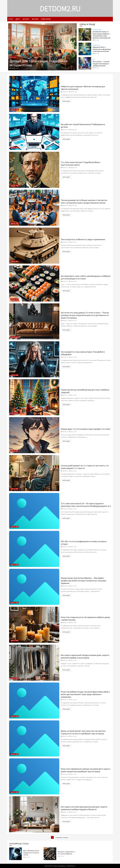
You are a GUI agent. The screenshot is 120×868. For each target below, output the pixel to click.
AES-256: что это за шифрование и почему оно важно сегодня (84, 543)
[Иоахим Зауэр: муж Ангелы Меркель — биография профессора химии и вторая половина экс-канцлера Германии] (34, 587)
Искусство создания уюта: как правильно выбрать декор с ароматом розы (85, 618)
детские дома (13, 57)
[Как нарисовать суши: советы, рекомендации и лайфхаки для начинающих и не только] (34, 284)
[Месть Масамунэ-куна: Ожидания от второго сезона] (15, 854)
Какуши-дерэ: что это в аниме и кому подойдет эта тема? (86, 429)
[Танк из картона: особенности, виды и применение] (34, 246)
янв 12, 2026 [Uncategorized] (15, 640)
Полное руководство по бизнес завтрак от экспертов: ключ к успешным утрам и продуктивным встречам (84, 201)
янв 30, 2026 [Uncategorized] (15, 261)
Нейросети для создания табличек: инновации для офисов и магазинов (83, 88)
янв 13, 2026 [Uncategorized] (15, 527)
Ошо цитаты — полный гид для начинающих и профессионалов (101, 64)
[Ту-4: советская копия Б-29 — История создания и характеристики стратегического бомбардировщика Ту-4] (34, 511)
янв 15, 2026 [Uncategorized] (15, 413)
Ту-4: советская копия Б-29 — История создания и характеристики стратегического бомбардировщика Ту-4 (86, 505)
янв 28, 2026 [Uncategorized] (15, 299)
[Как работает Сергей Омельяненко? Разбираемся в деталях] (34, 132)
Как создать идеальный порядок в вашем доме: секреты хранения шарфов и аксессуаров (85, 656)
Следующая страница (62, 837)
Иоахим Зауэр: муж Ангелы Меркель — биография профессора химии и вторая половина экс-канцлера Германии (83, 581)
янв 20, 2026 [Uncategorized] (15, 337)
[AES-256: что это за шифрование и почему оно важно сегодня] (34, 549)
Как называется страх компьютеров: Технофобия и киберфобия (83, 353)
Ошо (93, 60)
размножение (46, 19)
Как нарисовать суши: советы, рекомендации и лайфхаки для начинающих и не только (86, 277)
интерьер (26, 19)
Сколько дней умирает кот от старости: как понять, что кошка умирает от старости (85, 467)
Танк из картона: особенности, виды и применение (83, 239)
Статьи (11, 19)
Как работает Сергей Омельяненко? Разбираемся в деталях (83, 126)
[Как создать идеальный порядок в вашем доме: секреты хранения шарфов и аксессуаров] (34, 663)
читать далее (66, 101)
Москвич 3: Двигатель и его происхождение (66, 853)
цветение (35, 19)
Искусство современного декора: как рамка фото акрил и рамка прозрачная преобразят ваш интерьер (86, 770)
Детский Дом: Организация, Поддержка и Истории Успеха (38, 63)
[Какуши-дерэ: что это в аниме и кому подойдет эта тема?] (34, 435)
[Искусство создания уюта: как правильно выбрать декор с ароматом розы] (34, 625)
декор (18, 19)
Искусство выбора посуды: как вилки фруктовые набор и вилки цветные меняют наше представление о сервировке (85, 694)
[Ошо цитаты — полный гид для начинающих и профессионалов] (85, 63)
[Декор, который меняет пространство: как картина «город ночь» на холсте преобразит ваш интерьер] (34, 738)
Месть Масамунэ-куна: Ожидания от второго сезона (31, 853)
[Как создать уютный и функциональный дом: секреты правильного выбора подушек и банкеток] (34, 814)
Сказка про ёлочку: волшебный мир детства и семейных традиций (85, 391)
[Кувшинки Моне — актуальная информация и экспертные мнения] (85, 49)
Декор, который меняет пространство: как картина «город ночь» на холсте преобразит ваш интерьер (83, 732)
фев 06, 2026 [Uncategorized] (15, 110)
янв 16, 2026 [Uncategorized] (15, 375)
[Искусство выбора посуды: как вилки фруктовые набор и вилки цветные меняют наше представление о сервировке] (34, 701)
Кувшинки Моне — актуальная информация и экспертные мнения (102, 49)
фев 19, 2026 (16, 68)
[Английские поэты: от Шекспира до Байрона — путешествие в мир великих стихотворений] (85, 34)
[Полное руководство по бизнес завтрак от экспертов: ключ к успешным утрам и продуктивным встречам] (34, 208)
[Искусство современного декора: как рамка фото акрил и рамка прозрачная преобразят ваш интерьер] (34, 776)
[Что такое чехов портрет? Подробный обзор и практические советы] (34, 170)
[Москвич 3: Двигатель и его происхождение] (50, 854)
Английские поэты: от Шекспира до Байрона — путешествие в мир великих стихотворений (102, 35)
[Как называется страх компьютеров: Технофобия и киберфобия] (34, 359)
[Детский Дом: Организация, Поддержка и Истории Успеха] (42, 47)
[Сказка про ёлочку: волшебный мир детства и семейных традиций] (34, 397)
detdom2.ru (60, 8)
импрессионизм (96, 45)
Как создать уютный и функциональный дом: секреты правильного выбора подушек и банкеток (84, 808)
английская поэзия (97, 30)
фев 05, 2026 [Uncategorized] (15, 186)
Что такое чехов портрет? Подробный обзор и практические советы (81, 164)
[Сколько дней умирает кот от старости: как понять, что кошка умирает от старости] (34, 473)
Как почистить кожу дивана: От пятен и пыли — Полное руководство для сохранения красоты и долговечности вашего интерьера (85, 315)
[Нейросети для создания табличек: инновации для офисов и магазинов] (34, 94)
